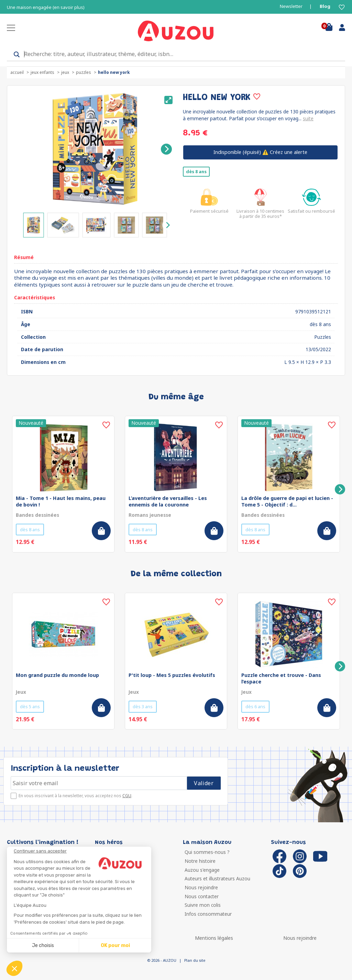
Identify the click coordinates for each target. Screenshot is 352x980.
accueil (17, 72)
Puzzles (84, 72)
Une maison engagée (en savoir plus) (46, 7)
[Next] (166, 149)
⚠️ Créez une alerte (260, 152)
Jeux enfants (42, 72)
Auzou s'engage (202, 870)
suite (308, 118)
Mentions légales (214, 938)
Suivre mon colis (203, 905)
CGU (127, 796)
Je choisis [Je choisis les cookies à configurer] (43, 945)
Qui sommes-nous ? (207, 852)
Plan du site (195, 960)
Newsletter (291, 6)
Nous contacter (202, 896)
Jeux (65, 72)
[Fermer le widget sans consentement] (82, 851)
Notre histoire (200, 861)
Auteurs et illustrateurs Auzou (217, 878)
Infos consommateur (208, 914)
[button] (14, 968)
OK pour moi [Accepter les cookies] (115, 945)
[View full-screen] (168, 100)
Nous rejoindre (201, 887)
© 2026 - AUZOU (162, 960)
